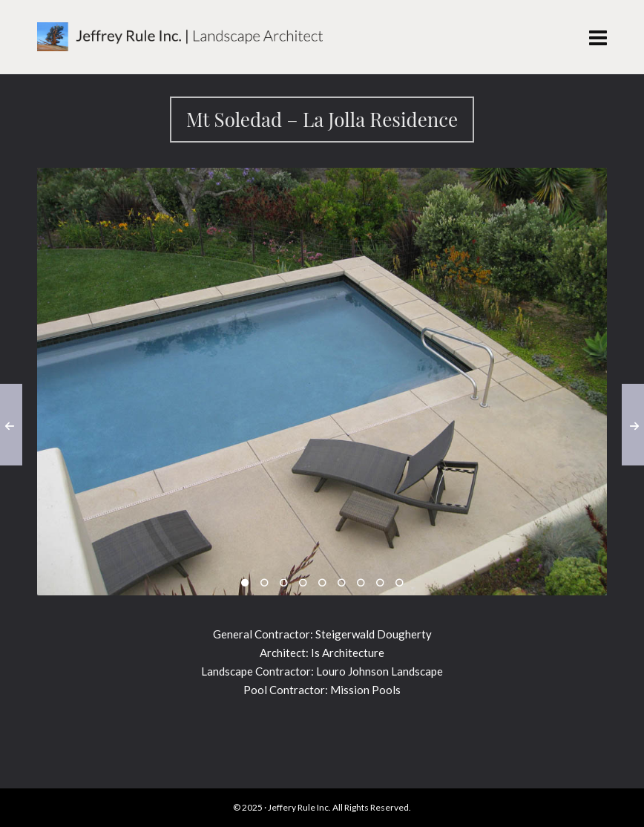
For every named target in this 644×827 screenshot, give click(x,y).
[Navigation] (598, 37)
